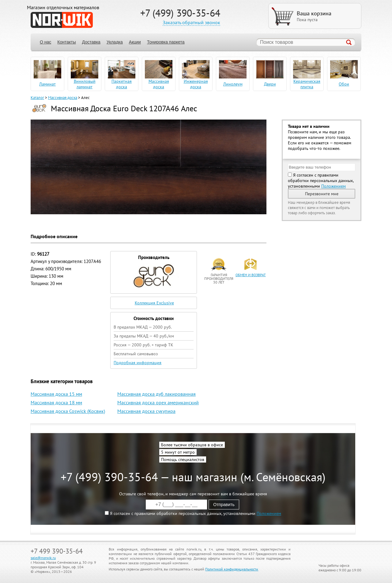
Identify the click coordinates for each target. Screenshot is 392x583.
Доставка (91, 42)
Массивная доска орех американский (158, 402)
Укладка (115, 42)
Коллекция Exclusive (154, 303)
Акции (135, 42)
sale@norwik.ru (43, 558)
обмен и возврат (251, 275)
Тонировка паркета (166, 42)
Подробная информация (138, 363)
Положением (334, 186)
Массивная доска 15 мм (56, 394)
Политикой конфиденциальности (232, 569)
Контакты (66, 42)
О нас (45, 42)
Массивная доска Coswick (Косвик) (68, 411)
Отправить (224, 505)
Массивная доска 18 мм (56, 402)
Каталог (37, 98)
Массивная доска (63, 98)
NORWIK (62, 20)
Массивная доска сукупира (146, 411)
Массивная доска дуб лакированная (156, 394)
